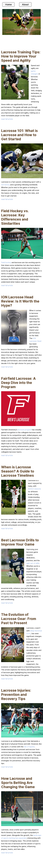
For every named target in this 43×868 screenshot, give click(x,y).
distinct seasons (34, 489)
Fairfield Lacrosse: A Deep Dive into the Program (18, 383)
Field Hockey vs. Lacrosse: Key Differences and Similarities (15, 217)
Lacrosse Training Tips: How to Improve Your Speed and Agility (21, 56)
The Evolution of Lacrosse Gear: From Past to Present (19, 619)
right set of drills (33, 563)
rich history (5, 185)
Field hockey (6, 262)
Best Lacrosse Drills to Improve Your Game (20, 542)
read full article (7, 119)
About (25, 5)
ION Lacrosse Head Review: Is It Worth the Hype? (20, 301)
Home (8, 5)
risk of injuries (29, 747)
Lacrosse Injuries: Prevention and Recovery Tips (16, 695)
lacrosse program (25, 430)
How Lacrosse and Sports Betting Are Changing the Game (18, 783)
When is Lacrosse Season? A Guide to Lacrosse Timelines (18, 471)
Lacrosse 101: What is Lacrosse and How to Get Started (19, 135)
